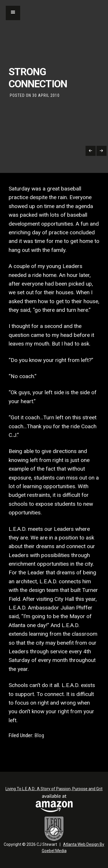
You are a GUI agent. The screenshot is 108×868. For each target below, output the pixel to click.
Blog (39, 735)
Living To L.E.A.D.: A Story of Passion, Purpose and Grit (54, 789)
